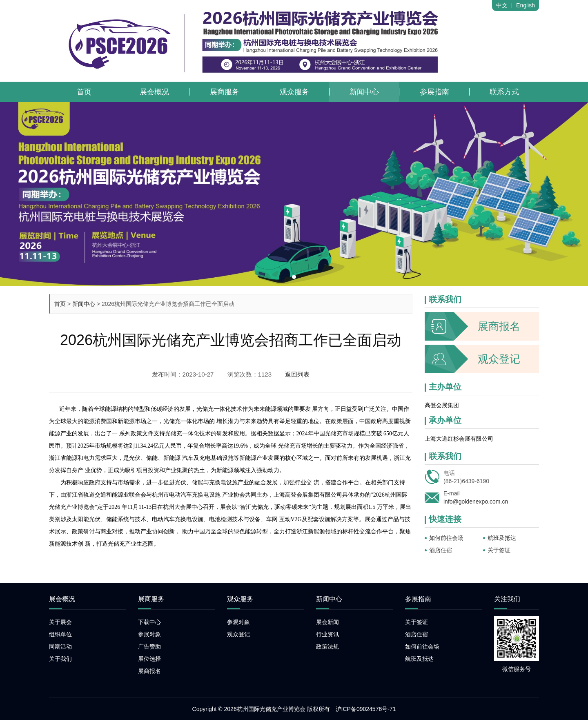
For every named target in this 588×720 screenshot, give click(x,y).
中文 (502, 5)
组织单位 (60, 634)
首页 (60, 304)
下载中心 (149, 622)
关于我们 (60, 659)
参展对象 (149, 634)
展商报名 (472, 326)
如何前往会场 (446, 538)
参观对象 (238, 622)
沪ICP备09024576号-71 (366, 709)
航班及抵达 (502, 538)
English (526, 5)
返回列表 (297, 374)
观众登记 (472, 359)
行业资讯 (327, 634)
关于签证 (499, 550)
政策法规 (327, 646)
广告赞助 (149, 646)
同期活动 (60, 646)
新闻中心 (84, 304)
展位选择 (149, 659)
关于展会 (60, 622)
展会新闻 (327, 622)
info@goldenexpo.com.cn (476, 502)
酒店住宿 (441, 550)
